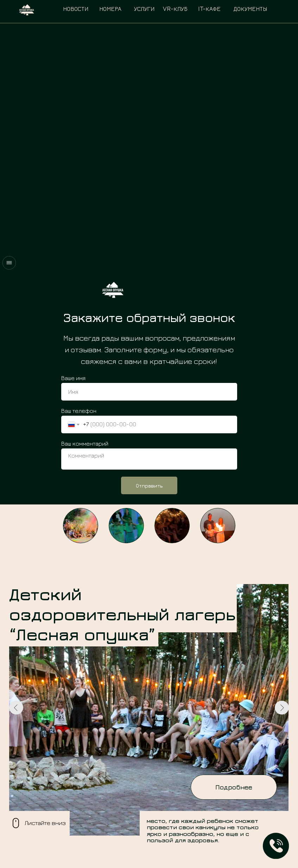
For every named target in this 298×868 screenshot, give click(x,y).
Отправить (149, 486)
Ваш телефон (79, 411)
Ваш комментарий (85, 444)
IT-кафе (209, 9)
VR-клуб (175, 9)
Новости (76, 9)
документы (250, 9)
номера (110, 9)
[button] (276, 846)
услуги (144, 9)
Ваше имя (73, 378)
